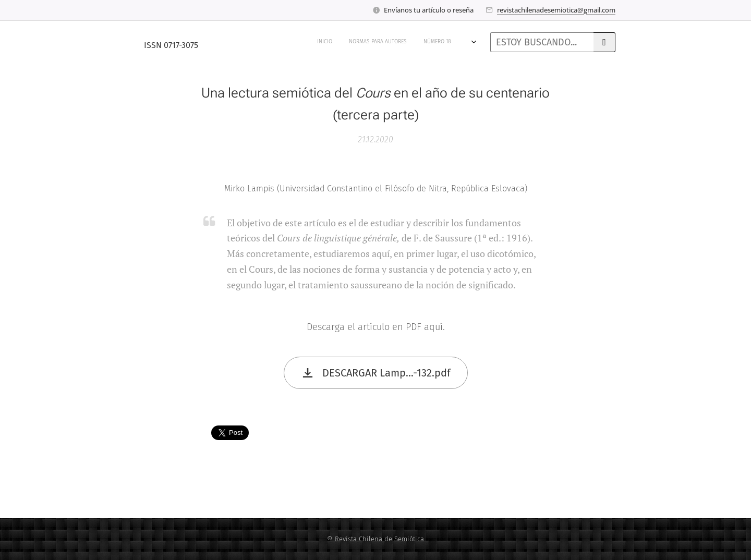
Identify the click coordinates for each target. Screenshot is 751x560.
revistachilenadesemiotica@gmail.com (556, 10)
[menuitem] (237, 42)
